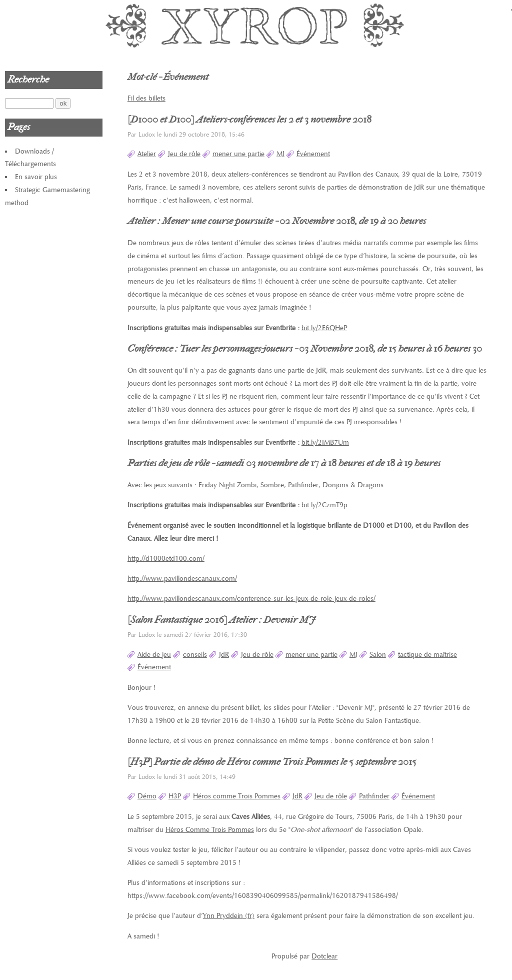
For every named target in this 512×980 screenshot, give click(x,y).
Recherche (28, 80)
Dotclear (324, 956)
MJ (280, 154)
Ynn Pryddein (223, 916)
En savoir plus (36, 177)
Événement (313, 154)
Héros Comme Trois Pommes (210, 830)
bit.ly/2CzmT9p (324, 505)
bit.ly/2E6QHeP (324, 328)
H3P (175, 796)
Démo (147, 796)
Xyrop (256, 25)
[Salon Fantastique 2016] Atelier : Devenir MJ (221, 620)
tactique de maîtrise (427, 655)
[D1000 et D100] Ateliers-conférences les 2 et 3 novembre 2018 (249, 120)
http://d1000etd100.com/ (166, 559)
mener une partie (238, 154)
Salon (378, 655)
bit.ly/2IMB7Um (325, 442)
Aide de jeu (154, 655)
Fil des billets (146, 98)
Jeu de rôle (184, 154)
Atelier (147, 154)
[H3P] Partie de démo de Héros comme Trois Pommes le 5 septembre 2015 (272, 762)
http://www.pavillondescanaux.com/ (182, 579)
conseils (195, 655)
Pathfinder (374, 796)
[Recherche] (29, 103)
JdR (224, 655)
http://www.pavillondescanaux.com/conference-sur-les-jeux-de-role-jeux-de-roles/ (251, 599)
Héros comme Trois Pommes (237, 796)
